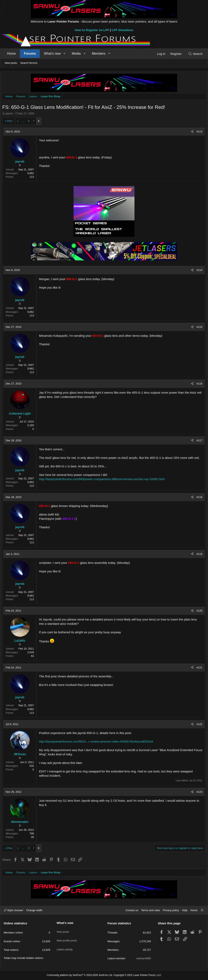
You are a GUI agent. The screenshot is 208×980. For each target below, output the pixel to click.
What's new (52, 54)
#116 (198, 385)
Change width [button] (34, 910)
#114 (198, 271)
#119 (198, 555)
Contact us (132, 910)
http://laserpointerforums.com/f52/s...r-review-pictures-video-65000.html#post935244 (97, 742)
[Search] (195, 54)
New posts (11, 63)
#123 (198, 793)
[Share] (191, 133)
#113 (198, 133)
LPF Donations (122, 30)
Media (76, 54)
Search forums (29, 63)
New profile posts (67, 937)
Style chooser (14, 910)
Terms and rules (151, 910)
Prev (11, 122)
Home (11, 54)
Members (99, 54)
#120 (198, 612)
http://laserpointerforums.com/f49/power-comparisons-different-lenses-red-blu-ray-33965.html (103, 480)
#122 (198, 725)
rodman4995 (144, 958)
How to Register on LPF (92, 30)
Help (185, 910)
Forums (30, 54)
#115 (198, 328)
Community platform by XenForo (80, 975)
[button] (64, 54)
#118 (198, 498)
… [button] (24, 122)
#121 (198, 669)
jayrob (10, 114)
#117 (198, 441)
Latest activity (65, 945)
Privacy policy (171, 910)
